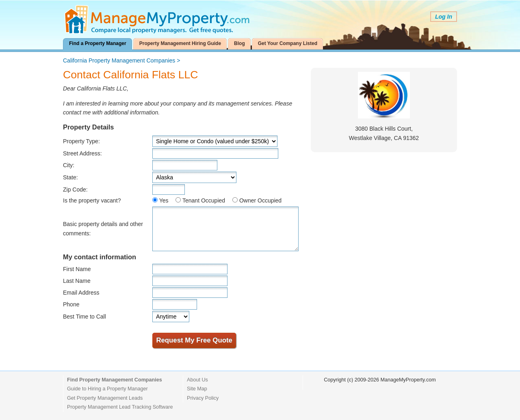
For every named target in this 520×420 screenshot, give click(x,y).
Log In (444, 17)
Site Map (197, 389)
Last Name (77, 281)
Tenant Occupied (204, 200)
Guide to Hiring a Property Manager (107, 389)
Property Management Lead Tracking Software (120, 407)
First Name (77, 269)
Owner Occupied (260, 200)
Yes (164, 200)
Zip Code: (75, 190)
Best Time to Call (84, 317)
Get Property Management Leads (105, 398)
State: (70, 177)
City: (69, 165)
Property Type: (81, 141)
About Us (197, 380)
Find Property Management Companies (115, 380)
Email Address (81, 293)
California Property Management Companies (119, 60)
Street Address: (82, 153)
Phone (71, 304)
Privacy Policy (203, 398)
